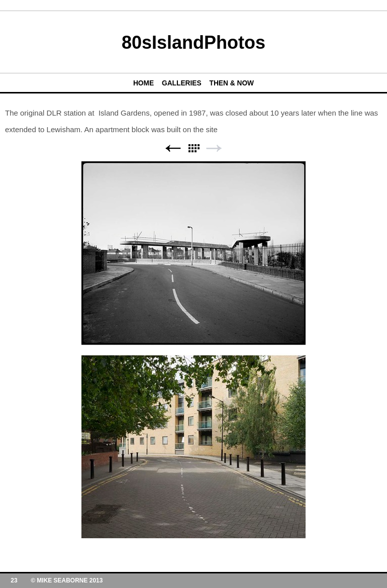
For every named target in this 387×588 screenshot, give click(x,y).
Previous (173, 149)
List (193, 149)
